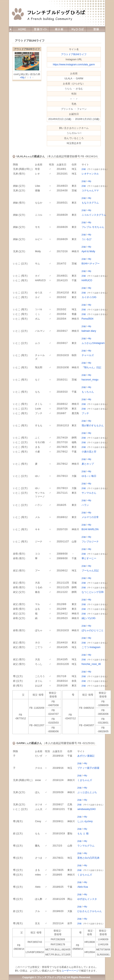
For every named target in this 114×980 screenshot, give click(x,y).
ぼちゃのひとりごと (93, 630)
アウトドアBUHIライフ (27, 49)
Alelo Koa (83, 887)
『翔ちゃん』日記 (91, 367)
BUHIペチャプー (91, 264)
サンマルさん (89, 493)
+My (22, 78)
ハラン (85, 505)
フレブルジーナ (90, 542)
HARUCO (87, 280)
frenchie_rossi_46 (91, 664)
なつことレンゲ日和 (93, 592)
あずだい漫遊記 (86, 756)
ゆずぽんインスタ (87, 899)
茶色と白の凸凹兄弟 (88, 858)
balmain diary (89, 331)
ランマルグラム (86, 846)
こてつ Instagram (91, 647)
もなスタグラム (90, 203)
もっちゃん (88, 392)
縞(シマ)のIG (89, 618)
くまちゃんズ (85, 780)
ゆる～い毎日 (89, 476)
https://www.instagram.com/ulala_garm (74, 65)
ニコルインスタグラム (94, 215)
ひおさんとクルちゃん (90, 911)
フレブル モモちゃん (93, 227)
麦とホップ (88, 464)
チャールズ (88, 355)
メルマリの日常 (90, 517)
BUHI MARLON (90, 529)
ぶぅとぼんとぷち (87, 792)
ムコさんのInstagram (93, 343)
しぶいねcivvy (85, 821)
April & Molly (88, 251)
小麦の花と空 (89, 452)
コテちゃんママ (90, 191)
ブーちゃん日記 (90, 571)
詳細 (84, 169)
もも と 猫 (83, 834)
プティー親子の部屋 (88, 768)
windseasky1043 (86, 809)
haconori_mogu (90, 380)
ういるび (87, 239)
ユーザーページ (70, 971)
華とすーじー (89, 558)
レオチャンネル (90, 174)
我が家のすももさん (93, 425)
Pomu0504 (88, 319)
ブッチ (85, 413)
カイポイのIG (89, 297)
